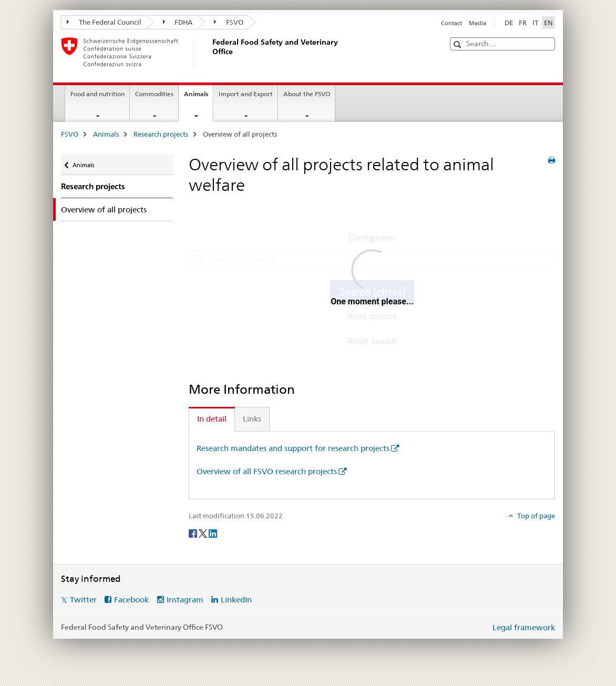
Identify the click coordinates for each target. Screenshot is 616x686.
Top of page (535, 516)
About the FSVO (307, 94)
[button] (459, 44)
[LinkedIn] (213, 533)
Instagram (185, 600)
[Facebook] (194, 533)
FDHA (178, 22)
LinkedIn (236, 600)
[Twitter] (204, 533)
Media (478, 23)
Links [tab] (252, 419)
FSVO (229, 22)
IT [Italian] (535, 23)
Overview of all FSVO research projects (267, 471)
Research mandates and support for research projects (293, 448)
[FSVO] (211, 52)
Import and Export (246, 94)
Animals (198, 97)
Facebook (131, 600)
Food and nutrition (97, 94)
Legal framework (524, 627)
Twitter (83, 600)
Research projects (161, 134)
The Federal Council (104, 22)
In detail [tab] (212, 419)
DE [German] (509, 23)
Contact (451, 23)
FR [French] (523, 23)
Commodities (154, 94)
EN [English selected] (548, 23)
